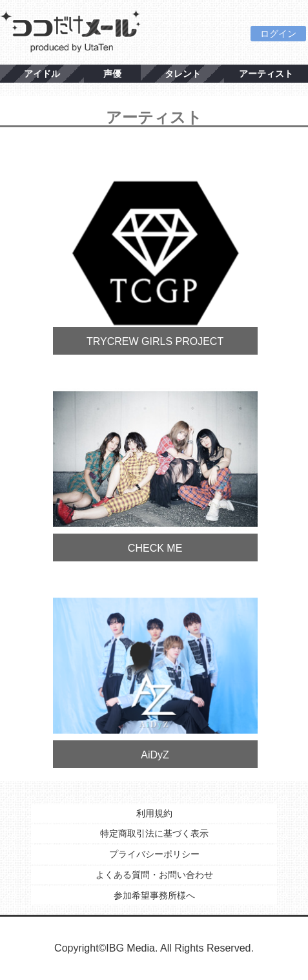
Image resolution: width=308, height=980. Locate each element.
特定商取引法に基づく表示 (154, 833)
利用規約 (154, 813)
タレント (183, 74)
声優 (112, 74)
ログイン (278, 34)
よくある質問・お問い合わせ (154, 875)
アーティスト (266, 74)
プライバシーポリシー (154, 854)
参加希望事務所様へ (154, 895)
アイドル (42, 74)
